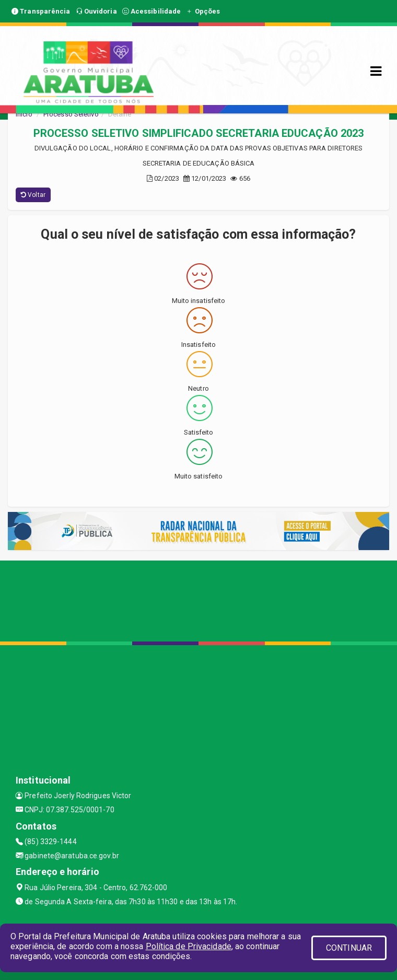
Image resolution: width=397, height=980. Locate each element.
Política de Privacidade (189, 946)
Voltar (33, 195)
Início (24, 114)
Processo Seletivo (71, 114)
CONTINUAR (349, 948)
